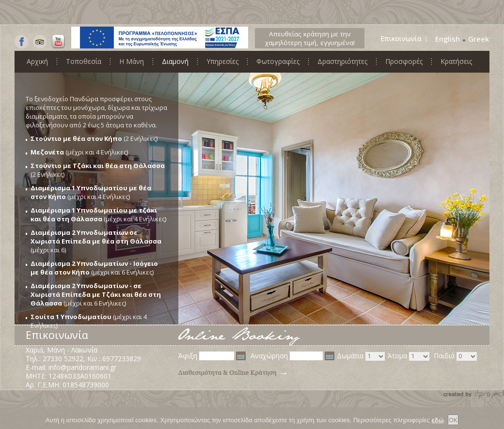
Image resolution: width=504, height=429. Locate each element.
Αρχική (37, 61)
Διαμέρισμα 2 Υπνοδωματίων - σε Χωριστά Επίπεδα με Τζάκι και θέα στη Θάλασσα (96, 294)
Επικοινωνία (401, 38)
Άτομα (409, 356)
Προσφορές (404, 61)
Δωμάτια (361, 356)
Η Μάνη (132, 61)
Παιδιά (455, 356)
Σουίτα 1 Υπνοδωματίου (71, 317)
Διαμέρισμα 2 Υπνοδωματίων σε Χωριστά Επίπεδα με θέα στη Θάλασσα (96, 237)
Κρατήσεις (456, 61)
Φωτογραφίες (278, 61)
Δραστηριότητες (342, 61)
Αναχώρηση (292, 356)
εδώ (437, 422)
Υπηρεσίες (222, 61)
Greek (479, 39)
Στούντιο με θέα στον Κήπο (76, 138)
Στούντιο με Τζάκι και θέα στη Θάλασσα (98, 166)
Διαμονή (175, 61)
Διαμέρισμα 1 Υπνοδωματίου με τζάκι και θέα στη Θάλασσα (94, 214)
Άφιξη (212, 356)
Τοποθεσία (84, 61)
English (448, 39)
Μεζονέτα (47, 152)
